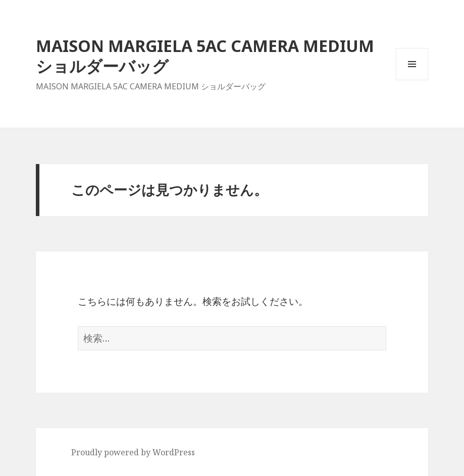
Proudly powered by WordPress (133, 452)
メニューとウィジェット (412, 80)
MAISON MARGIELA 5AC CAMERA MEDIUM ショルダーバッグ (205, 56)
